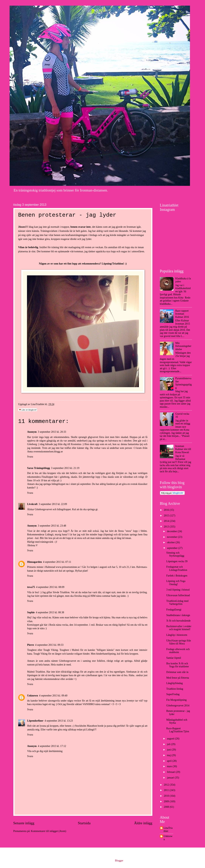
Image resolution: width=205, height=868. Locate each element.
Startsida (84, 823)
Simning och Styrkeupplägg (175, 554)
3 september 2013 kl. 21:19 (65, 468)
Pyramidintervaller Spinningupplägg (183, 383)
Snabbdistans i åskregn (178, 615)
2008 (167, 807)
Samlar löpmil (174, 658)
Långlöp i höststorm (177, 635)
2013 (167, 527)
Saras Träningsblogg (39, 468)
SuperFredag (173, 694)
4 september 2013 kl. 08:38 (50, 612)
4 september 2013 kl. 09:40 (53, 696)
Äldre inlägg (143, 823)
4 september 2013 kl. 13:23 (59, 721)
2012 (167, 785)
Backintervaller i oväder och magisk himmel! (179, 628)
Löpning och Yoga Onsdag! (176, 583)
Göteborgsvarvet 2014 (178, 706)
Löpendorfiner (35, 721)
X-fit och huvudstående (179, 621)
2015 (167, 516)
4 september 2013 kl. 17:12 (52, 746)
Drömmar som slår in (177, 672)
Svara (30, 457)
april (170, 761)
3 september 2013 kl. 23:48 (52, 526)
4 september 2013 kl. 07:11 (57, 562)
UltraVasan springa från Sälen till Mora (179, 642)
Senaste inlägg (24, 823)
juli (169, 744)
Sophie (31, 612)
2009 (167, 801)
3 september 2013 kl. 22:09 (53, 504)
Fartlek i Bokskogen (177, 576)
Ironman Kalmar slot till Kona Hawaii (183, 449)
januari (171, 778)
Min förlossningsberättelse (183, 346)
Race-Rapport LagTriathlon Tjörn (178, 730)
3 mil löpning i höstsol (178, 590)
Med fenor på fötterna (178, 678)
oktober (171, 542)
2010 (167, 796)
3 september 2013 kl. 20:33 (52, 432)
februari (171, 772)
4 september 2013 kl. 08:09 (50, 587)
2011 (167, 790)
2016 (167, 510)
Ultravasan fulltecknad (178, 595)
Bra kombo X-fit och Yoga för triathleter (178, 665)
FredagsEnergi (174, 610)
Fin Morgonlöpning (176, 700)
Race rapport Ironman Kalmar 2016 (182, 314)
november (172, 537)
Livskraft (32, 504)
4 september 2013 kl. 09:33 (49, 645)
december (172, 531)
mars (170, 766)
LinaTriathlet (168, 830)
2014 (167, 521)
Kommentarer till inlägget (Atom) (49, 831)
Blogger (119, 861)
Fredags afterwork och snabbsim (178, 651)
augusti (171, 739)
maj (169, 755)
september (172, 548)
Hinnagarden (35, 562)
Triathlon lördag (175, 689)
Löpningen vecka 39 (177, 561)
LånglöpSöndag (174, 683)
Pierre (31, 645)
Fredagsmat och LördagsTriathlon (177, 568)
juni (169, 750)
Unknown (33, 696)
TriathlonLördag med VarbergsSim (177, 603)
